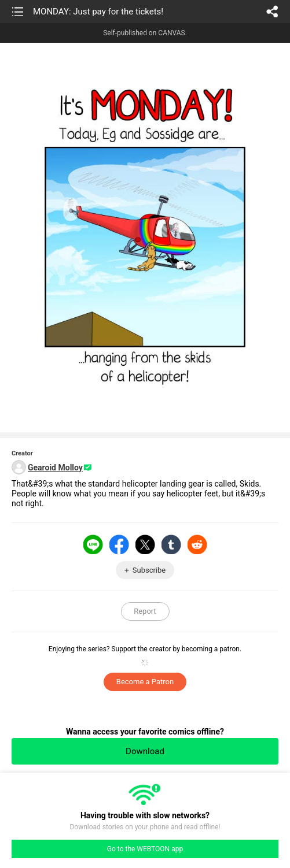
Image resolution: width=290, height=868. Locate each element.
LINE (93, 544)
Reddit (197, 544)
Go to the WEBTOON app (145, 849)
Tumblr (171, 544)
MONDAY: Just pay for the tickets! (98, 12)
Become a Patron (145, 682)
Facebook (119, 544)
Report (145, 611)
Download (145, 751)
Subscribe (149, 570)
